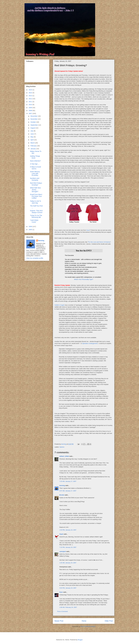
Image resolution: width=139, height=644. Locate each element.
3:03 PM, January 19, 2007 (68, 588)
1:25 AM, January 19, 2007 (68, 563)
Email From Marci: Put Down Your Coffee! (36, 196)
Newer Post (59, 621)
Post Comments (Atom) (88, 626)
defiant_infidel (64, 456)
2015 (31, 90)
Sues (88, 230)
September (34, 125)
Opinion (62, 447)
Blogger (80, 640)
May (32, 137)
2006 (31, 227)
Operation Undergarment (90, 343)
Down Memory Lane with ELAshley (35, 173)
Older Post (109, 621)
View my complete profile (35, 258)
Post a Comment (62, 611)
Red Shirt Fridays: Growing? (36, 184)
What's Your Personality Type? (84, 279)
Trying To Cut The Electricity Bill (36, 216)
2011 (31, 102)
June (32, 134)
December (34, 116)
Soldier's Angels (60, 305)
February (34, 146)
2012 (31, 99)
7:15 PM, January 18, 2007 (68, 547)
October (33, 122)
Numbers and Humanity (35, 179)
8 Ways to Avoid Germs (36, 168)
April (32, 140)
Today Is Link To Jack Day (36, 202)
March (33, 143)
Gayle (61, 534)
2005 (31, 230)
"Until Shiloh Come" (34, 221)
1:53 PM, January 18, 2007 (68, 530)
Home (84, 621)
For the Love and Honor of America (99, 242)
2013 (31, 96)
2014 (31, 93)
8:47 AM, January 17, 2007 (68, 491)
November (34, 119)
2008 (31, 111)
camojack (63, 551)
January (33, 149)
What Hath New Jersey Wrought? (35, 190)
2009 (31, 108)
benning (62, 485)
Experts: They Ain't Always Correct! (36, 212)
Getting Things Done (35, 157)
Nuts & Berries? (35, 161)
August (33, 128)
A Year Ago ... (35, 164)
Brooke (62, 495)
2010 (31, 105)
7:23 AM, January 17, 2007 (68, 481)
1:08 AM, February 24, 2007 (68, 607)
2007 (31, 113)
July (32, 131)
